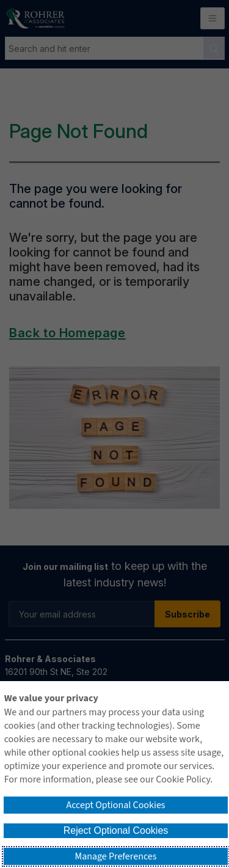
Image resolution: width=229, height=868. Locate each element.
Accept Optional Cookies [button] (115, 805)
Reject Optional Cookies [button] (116, 830)
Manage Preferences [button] (116, 856)
